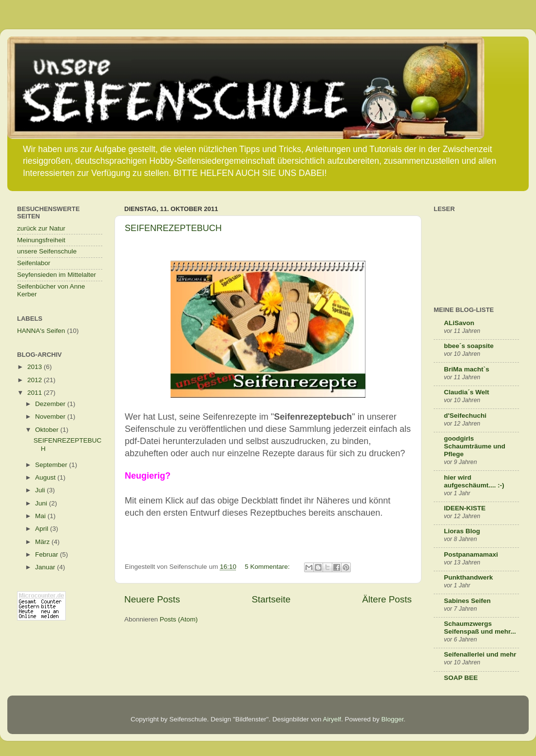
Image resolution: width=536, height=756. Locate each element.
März (43, 542)
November (51, 417)
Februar (48, 554)
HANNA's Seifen (41, 331)
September (52, 465)
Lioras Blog (462, 531)
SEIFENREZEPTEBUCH (173, 228)
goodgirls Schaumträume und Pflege (475, 446)
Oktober (48, 430)
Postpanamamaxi (471, 554)
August (46, 477)
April (43, 529)
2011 (36, 393)
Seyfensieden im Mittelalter (57, 275)
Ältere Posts (387, 599)
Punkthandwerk (469, 577)
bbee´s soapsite (469, 346)
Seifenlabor (34, 263)
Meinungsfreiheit (41, 240)
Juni (42, 503)
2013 (36, 367)
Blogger (393, 719)
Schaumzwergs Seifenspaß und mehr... (480, 628)
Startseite (271, 599)
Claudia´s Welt (467, 392)
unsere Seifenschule (47, 251)
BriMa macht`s (467, 369)
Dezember (51, 404)
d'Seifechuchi (465, 416)
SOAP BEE (461, 678)
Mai (41, 516)
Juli (41, 490)
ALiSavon (459, 323)
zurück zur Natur (41, 228)
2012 (36, 380)
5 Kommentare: (268, 567)
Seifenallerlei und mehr (480, 654)
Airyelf (332, 719)
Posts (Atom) (179, 619)
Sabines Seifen (467, 601)
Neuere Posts (152, 599)
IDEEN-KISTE (465, 508)
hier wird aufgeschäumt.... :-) (474, 481)
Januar (46, 567)
